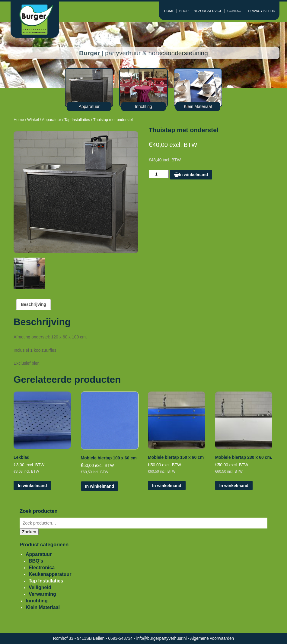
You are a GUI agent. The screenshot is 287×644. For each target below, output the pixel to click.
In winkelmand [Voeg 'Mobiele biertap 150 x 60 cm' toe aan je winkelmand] (167, 486)
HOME (169, 11)
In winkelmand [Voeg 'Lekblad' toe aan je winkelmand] (32, 486)
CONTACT (235, 11)
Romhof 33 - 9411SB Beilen (79, 638)
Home (19, 120)
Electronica (42, 568)
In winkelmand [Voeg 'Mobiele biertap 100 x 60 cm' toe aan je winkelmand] (100, 486)
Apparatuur (52, 120)
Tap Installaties (77, 120)
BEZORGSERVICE (208, 11)
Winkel (33, 120)
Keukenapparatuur (50, 574)
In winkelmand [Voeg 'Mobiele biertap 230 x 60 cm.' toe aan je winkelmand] (234, 486)
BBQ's (36, 561)
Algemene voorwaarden (212, 638)
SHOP (184, 11)
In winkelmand (191, 175)
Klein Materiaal (43, 607)
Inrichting (37, 601)
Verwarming (42, 594)
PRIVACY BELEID (262, 11)
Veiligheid (40, 587)
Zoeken (29, 532)
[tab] (33, 305)
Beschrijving (33, 304)
